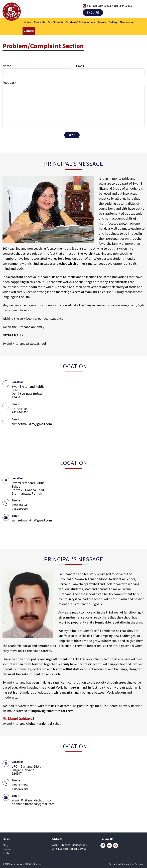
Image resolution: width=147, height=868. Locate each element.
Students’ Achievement (81, 22)
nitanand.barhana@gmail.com (33, 804)
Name (7, 66)
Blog (5, 845)
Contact (29, 31)
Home (27, 22)
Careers (7, 849)
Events (102, 22)
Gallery (113, 22)
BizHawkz (139, 864)
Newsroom (127, 22)
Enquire (93, 12)
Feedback (9, 83)
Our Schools (56, 22)
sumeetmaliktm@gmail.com (32, 424)
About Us (39, 22)
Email (80, 66)
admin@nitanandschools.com (33, 800)
